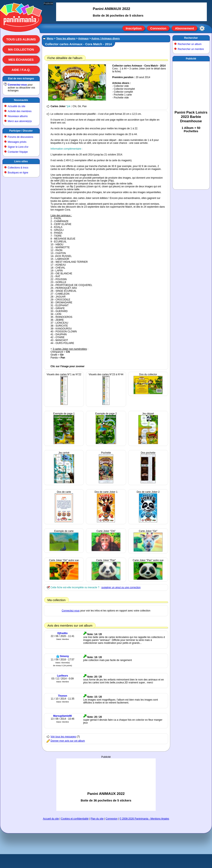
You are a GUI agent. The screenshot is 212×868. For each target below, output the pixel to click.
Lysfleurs (63, 676)
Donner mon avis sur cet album (68, 741)
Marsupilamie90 (63, 716)
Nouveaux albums (18, 116)
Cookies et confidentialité (75, 819)
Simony (64, 656)
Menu (50, 39)
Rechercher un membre (191, 49)
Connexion (158, 28)
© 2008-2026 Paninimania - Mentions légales (144, 819)
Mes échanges (21, 60)
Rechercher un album (190, 44)
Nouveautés (21, 100)
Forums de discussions (21, 137)
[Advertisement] (106, 784)
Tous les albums (21, 39)
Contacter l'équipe (18, 152)
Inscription (134, 28)
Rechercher (191, 38)
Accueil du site (51, 819)
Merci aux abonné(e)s (20, 121)
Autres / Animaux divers (105, 39)
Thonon (63, 696)
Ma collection (21, 49)
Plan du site (97, 819)
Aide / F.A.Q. (21, 70)
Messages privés (17, 142)
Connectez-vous (17, 85)
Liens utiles (21, 161)
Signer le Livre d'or (18, 147)
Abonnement (184, 28)
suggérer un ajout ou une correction (121, 587)
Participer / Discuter (21, 131)
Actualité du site (17, 106)
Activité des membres (20, 111)
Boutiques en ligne (18, 173)
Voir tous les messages (63, 737)
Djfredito (62, 633)
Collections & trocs (18, 168)
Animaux (83, 39)
